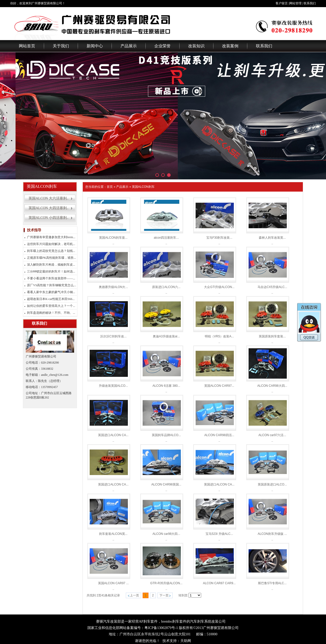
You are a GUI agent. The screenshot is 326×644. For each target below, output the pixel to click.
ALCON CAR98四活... (219, 435)
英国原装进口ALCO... (272, 484)
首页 (110, 187)
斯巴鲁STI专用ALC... (272, 583)
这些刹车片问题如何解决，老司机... (51, 244)
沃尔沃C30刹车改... (113, 336)
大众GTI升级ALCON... (219, 287)
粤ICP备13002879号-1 (161, 628)
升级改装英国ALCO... (113, 386)
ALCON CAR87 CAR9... (219, 583)
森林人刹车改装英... (272, 238)
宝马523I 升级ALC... (219, 534)
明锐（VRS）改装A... (219, 336)
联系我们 (310, 3)
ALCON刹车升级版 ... (272, 534)
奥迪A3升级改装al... (166, 336)
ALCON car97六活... (272, 435)
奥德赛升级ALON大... (113, 287)
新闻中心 (95, 46)
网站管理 (295, 3)
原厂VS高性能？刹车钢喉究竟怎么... (51, 285)
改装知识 (196, 46)
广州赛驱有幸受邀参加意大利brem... (51, 237)
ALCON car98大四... (166, 534)
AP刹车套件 (148, 621)
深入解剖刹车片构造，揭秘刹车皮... (51, 265)
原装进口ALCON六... (166, 287)
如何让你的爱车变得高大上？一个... (51, 306)
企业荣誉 (162, 46)
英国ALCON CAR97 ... (113, 583)
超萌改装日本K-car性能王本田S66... (51, 299)
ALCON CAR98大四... (272, 386)
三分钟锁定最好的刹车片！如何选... (51, 271)
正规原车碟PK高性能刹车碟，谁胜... (51, 258)
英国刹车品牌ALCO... (166, 435)
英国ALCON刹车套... (113, 238)
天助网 (186, 641)
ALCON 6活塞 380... (166, 386)
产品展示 (129, 46)
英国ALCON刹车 (143, 187)
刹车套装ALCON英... (113, 534)
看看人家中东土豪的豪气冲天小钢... (51, 292)
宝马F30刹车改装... (219, 238)
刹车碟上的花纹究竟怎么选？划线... (51, 251)
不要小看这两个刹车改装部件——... (51, 278)
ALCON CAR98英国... (166, 484)
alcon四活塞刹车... (166, 238)
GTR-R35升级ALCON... (166, 583)
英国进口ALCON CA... (113, 435)
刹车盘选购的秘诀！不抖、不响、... (51, 313)
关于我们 (61, 46)
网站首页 (27, 46)
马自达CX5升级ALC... (272, 287)
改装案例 (230, 46)
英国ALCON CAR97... (219, 386)
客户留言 (282, 3)
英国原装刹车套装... (272, 336)
